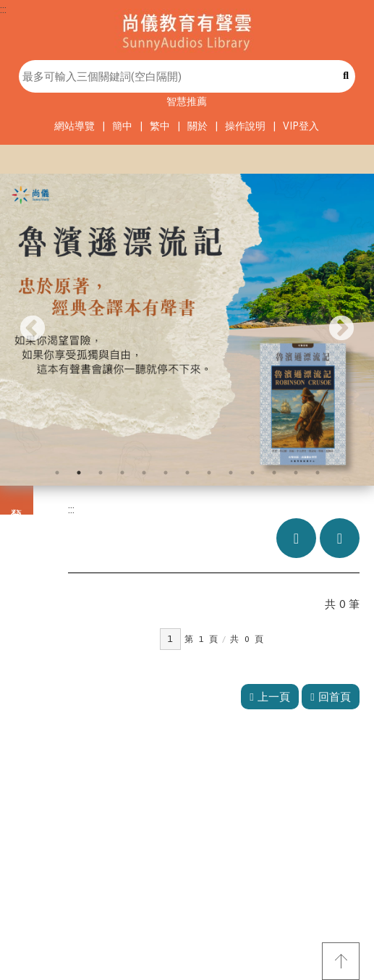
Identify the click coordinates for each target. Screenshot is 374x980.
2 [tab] (79, 473)
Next (341, 329)
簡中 (122, 126)
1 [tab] (57, 473)
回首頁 (330, 697)
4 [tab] (122, 473)
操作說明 (245, 126)
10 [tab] (252, 473)
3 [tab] (101, 473)
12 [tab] (296, 473)
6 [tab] (166, 473)
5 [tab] (144, 473)
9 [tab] (231, 473)
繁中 (160, 126)
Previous (33, 329)
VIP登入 (301, 126)
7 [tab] (187, 473)
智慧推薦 (187, 101)
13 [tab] (318, 473)
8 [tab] (209, 473)
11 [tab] (274, 473)
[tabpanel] (187, 330)
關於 (197, 126)
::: (3, 9)
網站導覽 (75, 126)
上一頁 (269, 697)
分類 (17, 500)
